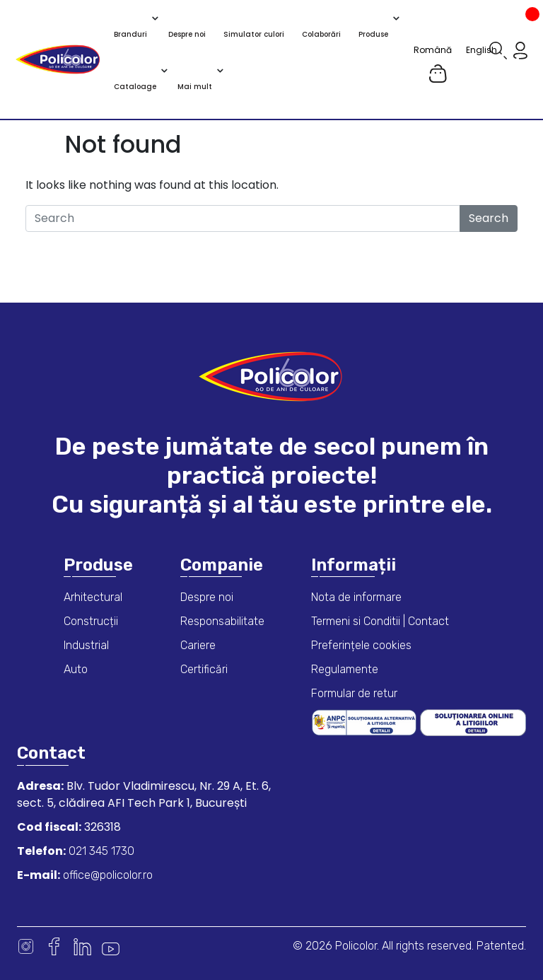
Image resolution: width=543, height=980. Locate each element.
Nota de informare (356, 597)
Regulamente (345, 669)
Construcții (91, 621)
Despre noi (207, 597)
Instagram (26, 946)
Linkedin (82, 946)
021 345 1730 (100, 851)
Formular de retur (354, 693)
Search (489, 218)
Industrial (86, 645)
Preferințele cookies (361, 645)
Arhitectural (93, 597)
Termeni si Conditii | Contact (380, 621)
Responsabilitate (222, 621)
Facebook (54, 946)
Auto (76, 669)
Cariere (198, 645)
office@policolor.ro (106, 875)
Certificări (204, 669)
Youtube (111, 946)
